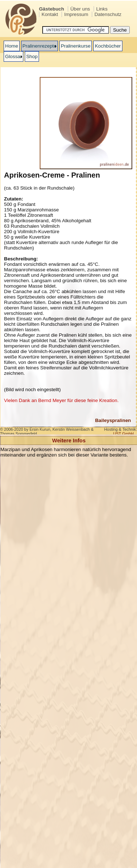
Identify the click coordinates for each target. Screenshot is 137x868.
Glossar (13, 56)
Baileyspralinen (113, 420)
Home (12, 46)
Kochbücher (108, 46)
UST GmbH (124, 434)
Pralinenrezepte (40, 46)
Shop (32, 56)
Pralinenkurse (76, 46)
